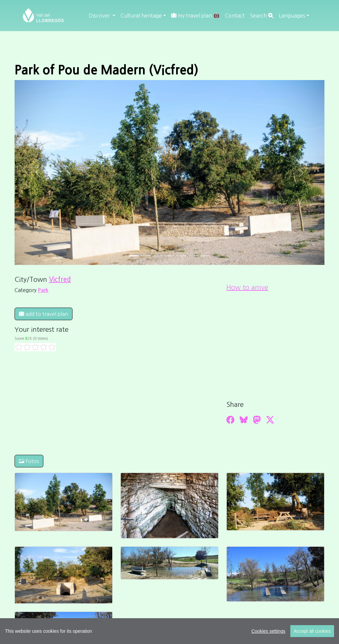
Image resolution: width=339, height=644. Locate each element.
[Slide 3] (169, 256)
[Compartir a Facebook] (230, 420)
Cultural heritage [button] (141, 16)
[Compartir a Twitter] (270, 420)
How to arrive (247, 287)
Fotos (29, 461)
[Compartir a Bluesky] (244, 420)
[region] (169, 631)
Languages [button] (292, 16)
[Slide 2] (158, 256)
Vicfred (60, 279)
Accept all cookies (312, 631)
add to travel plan (44, 314)
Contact (235, 16)
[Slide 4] (181, 256)
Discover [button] (100, 16)
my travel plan (195, 16)
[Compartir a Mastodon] (257, 420)
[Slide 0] (134, 256)
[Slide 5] (193, 256)
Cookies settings (268, 631)
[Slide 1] (146, 256)
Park (43, 290)
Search (262, 16)
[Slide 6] (205, 256)
